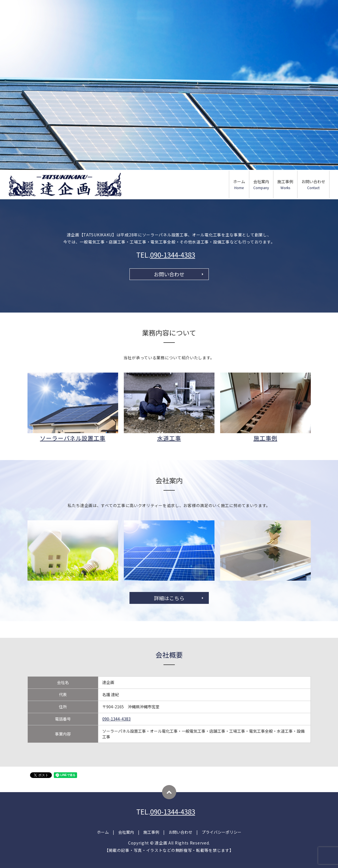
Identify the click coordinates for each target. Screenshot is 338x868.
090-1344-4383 (173, 255)
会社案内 (261, 184)
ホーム (239, 184)
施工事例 (285, 184)
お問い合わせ (313, 184)
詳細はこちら (169, 598)
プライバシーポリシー (222, 832)
